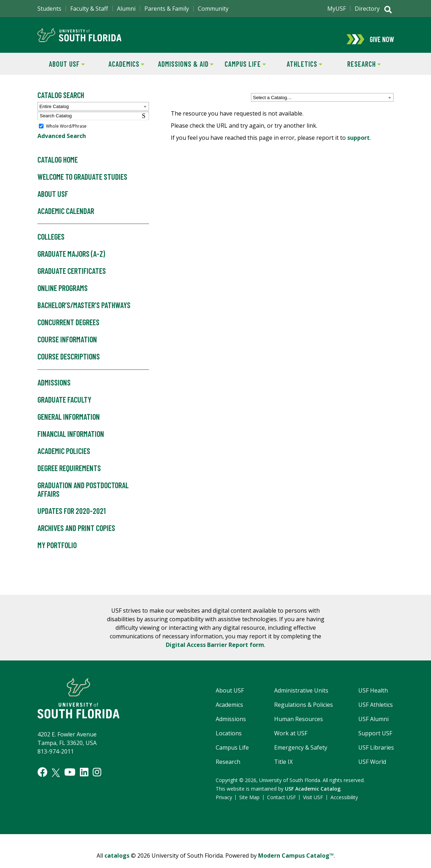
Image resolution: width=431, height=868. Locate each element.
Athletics (299, 72)
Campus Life (240, 72)
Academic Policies (64, 459)
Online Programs (63, 297)
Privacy (224, 805)
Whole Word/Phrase (66, 134)
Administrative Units (301, 699)
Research (358, 72)
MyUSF (337, 9)
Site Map (249, 805)
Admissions (54, 391)
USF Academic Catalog (313, 797)
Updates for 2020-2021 (72, 519)
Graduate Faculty (64, 408)
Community (213, 9)
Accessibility (344, 805)
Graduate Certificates (72, 280)
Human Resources (299, 727)
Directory (367, 9)
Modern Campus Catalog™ (296, 864)
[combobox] (322, 106)
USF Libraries (376, 756)
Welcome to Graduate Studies (82, 185)
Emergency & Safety (301, 756)
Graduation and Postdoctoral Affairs (83, 498)
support (358, 146)
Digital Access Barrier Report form (215, 653)
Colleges (51, 245)
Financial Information (71, 442)
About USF (61, 72)
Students (49, 9)
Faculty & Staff (89, 9)
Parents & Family (167, 9)
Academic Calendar (66, 219)
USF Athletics (376, 713)
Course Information (67, 348)
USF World (372, 770)
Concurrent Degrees (68, 331)
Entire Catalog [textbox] (54, 115)
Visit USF (313, 805)
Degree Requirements (69, 476)
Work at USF (291, 741)
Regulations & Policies (304, 713)
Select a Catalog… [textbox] (272, 106)
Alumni (126, 9)
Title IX (283, 770)
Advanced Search (62, 144)
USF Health (373, 699)
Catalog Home (58, 168)
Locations (229, 741)
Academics (120, 72)
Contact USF (281, 805)
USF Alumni (373, 727)
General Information (69, 425)
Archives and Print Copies (76, 536)
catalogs (117, 864)
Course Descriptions (69, 365)
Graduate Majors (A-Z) (71, 262)
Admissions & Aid (185, 72)
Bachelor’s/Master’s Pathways (84, 313)
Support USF (375, 741)
